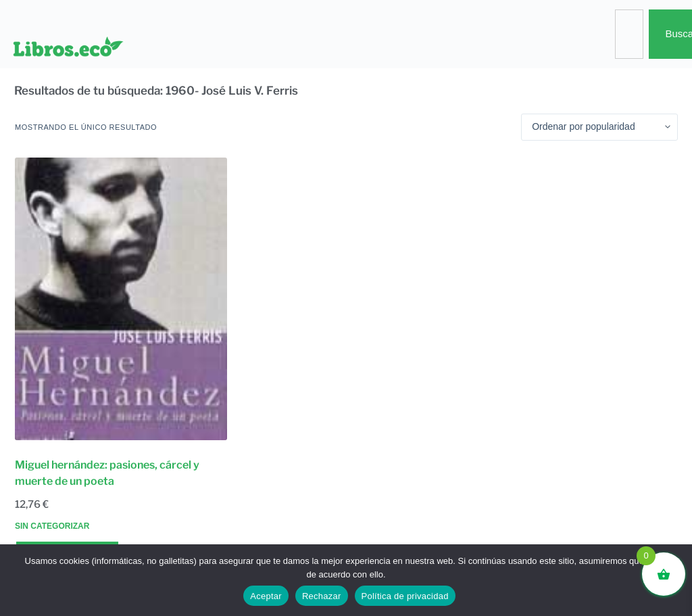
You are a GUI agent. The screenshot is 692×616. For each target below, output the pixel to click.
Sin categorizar (52, 526)
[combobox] (629, 34)
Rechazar (322, 596)
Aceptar (266, 596)
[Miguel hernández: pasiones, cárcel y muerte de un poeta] (121, 299)
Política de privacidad (405, 596)
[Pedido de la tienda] (599, 127)
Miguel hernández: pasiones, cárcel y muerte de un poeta (107, 473)
